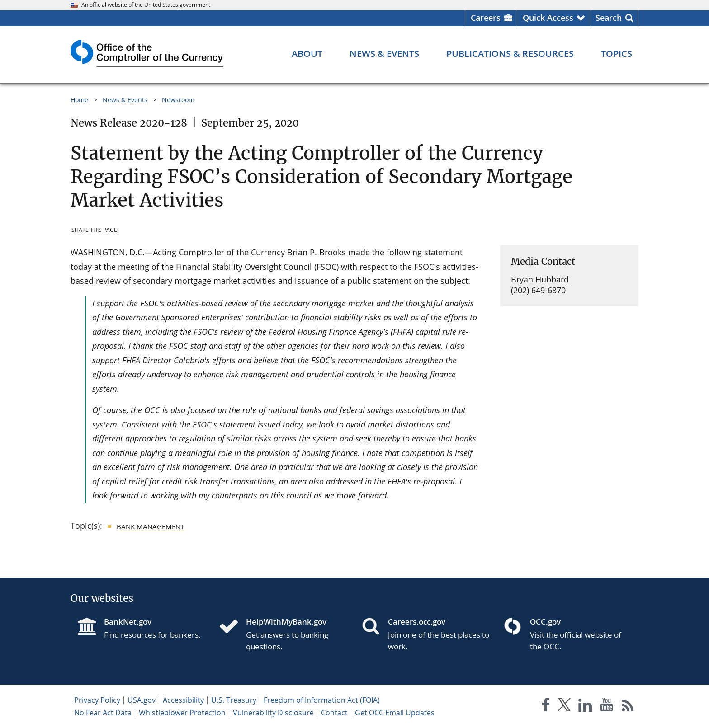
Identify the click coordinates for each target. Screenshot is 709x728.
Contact (334, 713)
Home (79, 100)
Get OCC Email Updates (395, 713)
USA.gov (142, 700)
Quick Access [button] (548, 18)
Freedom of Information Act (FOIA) (322, 700)
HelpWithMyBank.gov (286, 622)
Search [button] (609, 18)
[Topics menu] (617, 54)
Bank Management (150, 526)
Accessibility (183, 700)
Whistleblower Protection (182, 713)
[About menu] (307, 54)
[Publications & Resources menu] (510, 54)
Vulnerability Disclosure (273, 713)
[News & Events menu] (384, 54)
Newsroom (178, 100)
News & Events (125, 100)
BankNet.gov (128, 622)
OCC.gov (545, 622)
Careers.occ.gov (417, 622)
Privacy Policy (97, 700)
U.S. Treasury (234, 700)
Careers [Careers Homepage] (486, 18)
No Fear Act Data (103, 713)
